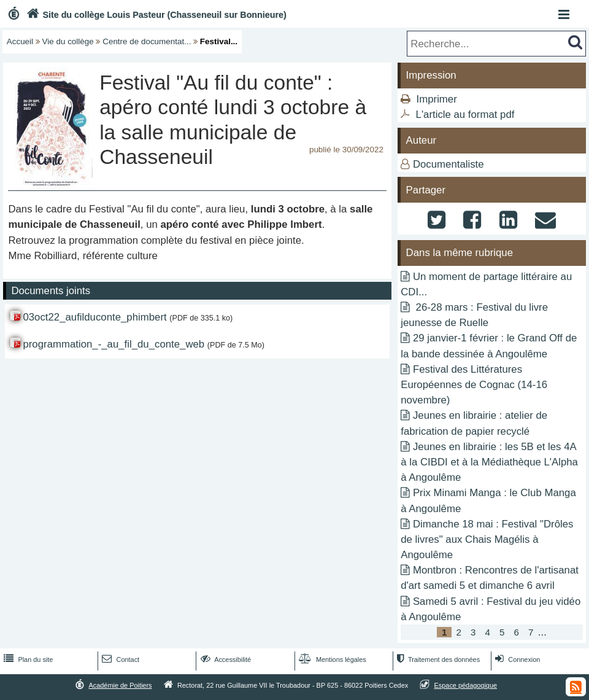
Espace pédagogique (466, 685)
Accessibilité (225, 659)
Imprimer (437, 99)
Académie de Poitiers (120, 685)
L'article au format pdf (465, 115)
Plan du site (27, 659)
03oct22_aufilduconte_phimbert (94, 317)
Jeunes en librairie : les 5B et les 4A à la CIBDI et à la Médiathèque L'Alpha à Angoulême (489, 462)
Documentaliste (448, 164)
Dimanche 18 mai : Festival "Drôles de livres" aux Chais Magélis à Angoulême (487, 539)
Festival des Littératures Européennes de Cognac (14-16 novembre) (474, 385)
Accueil (20, 41)
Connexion (516, 659)
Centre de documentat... (147, 41)
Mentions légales (331, 659)
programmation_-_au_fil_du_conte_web (114, 344)
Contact (119, 659)
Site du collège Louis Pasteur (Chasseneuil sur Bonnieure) (155, 15)
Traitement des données (437, 659)
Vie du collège (68, 41)
